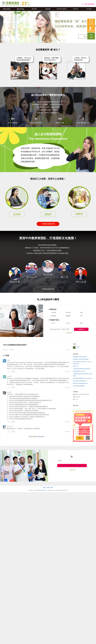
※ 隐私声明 (69, 333)
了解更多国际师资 (48, 289)
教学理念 (34, 9)
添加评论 (12, 350)
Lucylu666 (9, 392)
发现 (44, 488)
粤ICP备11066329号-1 (41, 490)
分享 (68, 350)
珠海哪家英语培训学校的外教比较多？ (81, 359)
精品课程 (7, 9)
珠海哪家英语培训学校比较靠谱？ (80, 357)
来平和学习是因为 (62, 9)
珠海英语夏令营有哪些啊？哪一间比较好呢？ (83, 378)
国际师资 (48, 9)
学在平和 (75, 9)
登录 (39, 437)
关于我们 (89, 9)
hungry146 (9, 376)
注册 (43, 437)
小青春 (8, 360)
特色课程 (21, 9)
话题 (48, 488)
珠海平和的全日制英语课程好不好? (80, 383)
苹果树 (78, 347)
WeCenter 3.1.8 (64, 490)
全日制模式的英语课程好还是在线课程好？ (82, 369)
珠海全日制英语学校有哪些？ (79, 386)
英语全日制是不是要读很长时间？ (80, 381)
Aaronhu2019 (10, 426)
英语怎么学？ (76, 366)
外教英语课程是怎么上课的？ (79, 371)
